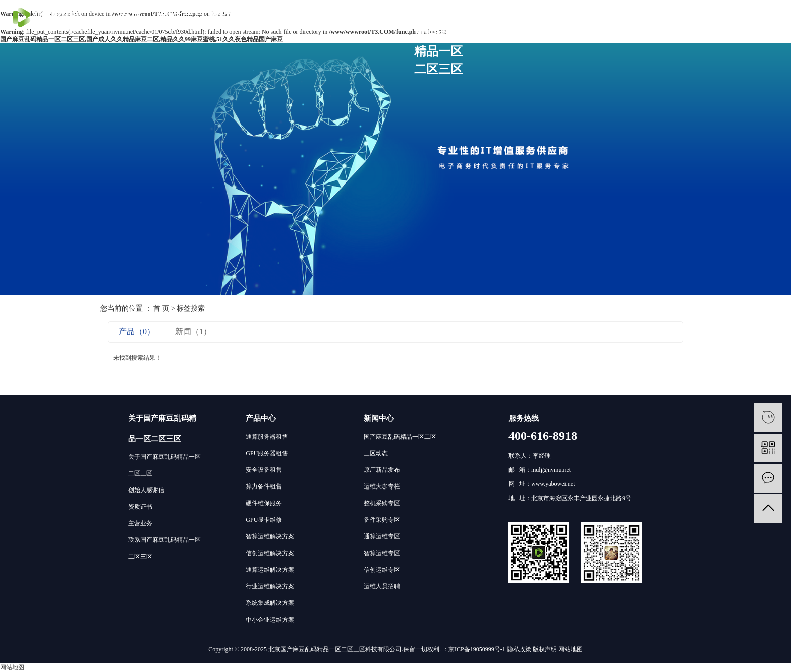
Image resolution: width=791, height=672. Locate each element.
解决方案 (233, 16)
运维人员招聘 (382, 586)
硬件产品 (181, 16)
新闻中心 (379, 418)
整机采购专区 (382, 503)
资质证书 (140, 507)
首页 (130, 16)
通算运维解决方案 (270, 570)
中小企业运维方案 (270, 620)
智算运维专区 (382, 553)
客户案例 (284, 16)
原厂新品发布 (382, 470)
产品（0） (137, 331)
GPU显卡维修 (264, 520)
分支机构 (387, 16)
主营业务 (140, 523)
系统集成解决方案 (270, 603)
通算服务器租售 (267, 437)
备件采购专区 (382, 520)
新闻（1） (193, 331)
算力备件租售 (264, 486)
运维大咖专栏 (382, 486)
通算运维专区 (382, 536)
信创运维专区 (382, 570)
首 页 (161, 308)
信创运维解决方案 (270, 553)
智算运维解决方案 (270, 536)
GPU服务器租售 (267, 453)
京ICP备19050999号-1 (477, 649)
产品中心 (261, 418)
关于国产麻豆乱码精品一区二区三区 (438, 43)
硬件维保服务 (264, 503)
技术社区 (335, 16)
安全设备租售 (264, 470)
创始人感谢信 (146, 490)
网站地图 (571, 649)
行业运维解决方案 (270, 586)
